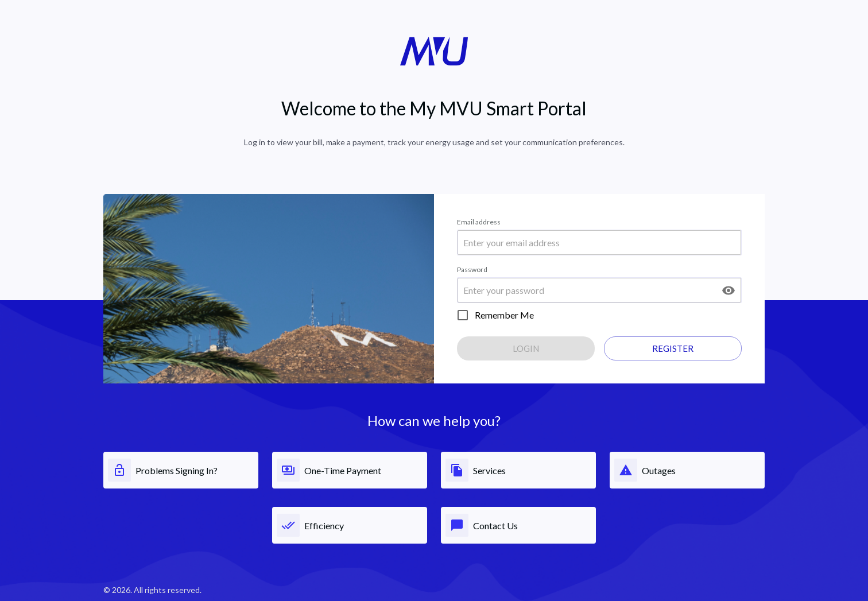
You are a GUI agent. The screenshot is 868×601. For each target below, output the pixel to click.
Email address (479, 222)
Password (472, 270)
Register (673, 348)
